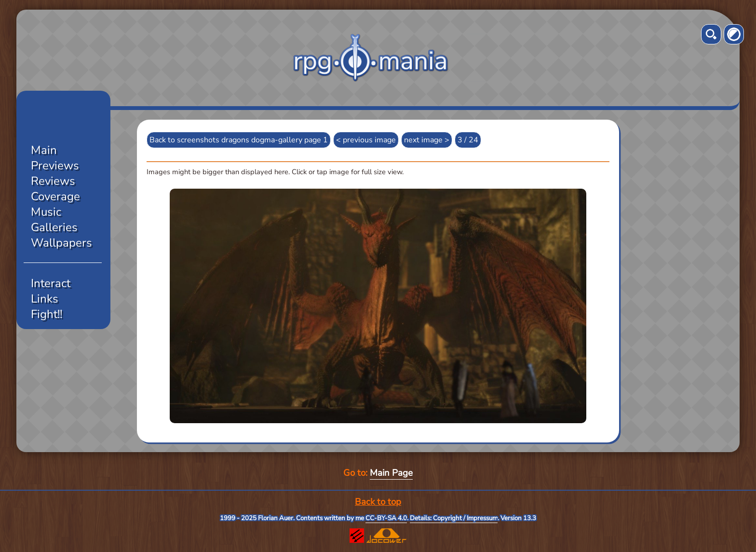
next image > (427, 140)
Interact (51, 283)
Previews (55, 166)
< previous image (366, 140)
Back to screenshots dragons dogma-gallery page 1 (239, 140)
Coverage (55, 196)
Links (45, 299)
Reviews (53, 181)
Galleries (54, 227)
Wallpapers (61, 243)
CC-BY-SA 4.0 (386, 518)
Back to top (378, 502)
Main (44, 150)
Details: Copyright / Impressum (454, 518)
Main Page (391, 473)
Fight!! (47, 314)
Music (46, 212)
